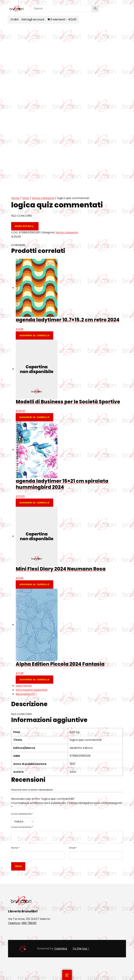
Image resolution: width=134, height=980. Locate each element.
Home (15, 198)
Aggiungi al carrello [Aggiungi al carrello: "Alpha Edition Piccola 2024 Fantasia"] (34, 680)
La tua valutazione (22, 814)
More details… (25, 226)
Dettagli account (33, 19)
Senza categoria (43, 198)
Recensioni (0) (26, 694)
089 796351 (29, 923)
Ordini (15, 19)
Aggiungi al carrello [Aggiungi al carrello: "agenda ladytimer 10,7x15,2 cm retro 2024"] (34, 335)
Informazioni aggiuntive (32, 690)
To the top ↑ (81, 949)
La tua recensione (22, 827)
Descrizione (24, 686)
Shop (26, 198)
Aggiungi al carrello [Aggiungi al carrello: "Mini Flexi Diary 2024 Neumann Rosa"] (34, 584)
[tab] (69, 686)
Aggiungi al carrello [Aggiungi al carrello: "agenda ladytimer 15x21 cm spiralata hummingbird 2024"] (34, 503)
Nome (15, 848)
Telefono (14, 923)
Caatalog (61, 949)
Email (73, 848)
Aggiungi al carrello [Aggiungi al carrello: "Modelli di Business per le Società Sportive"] (34, 417)
